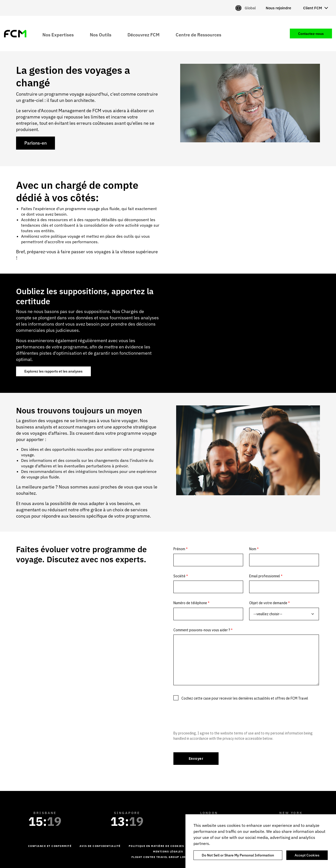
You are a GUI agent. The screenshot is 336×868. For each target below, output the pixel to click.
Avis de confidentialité (100, 846)
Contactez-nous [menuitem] (311, 34)
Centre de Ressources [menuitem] (198, 35)
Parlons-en (36, 143)
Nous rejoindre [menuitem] (278, 8)
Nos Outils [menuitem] (101, 35)
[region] (261, 841)
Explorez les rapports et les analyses (53, 371)
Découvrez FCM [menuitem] (144, 35)
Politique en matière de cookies (156, 846)
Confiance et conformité (50, 846)
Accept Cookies (307, 855)
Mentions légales (168, 852)
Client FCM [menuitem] (313, 8)
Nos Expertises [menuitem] (58, 35)
